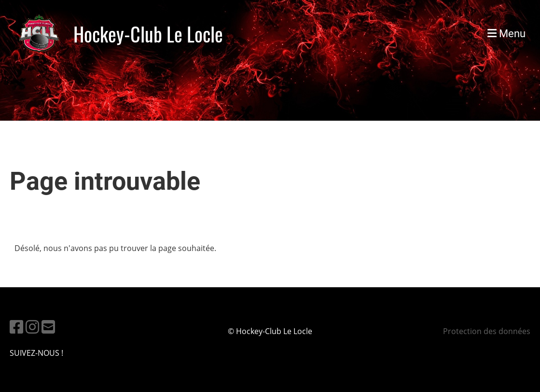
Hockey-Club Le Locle (148, 34)
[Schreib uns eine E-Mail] (48, 327)
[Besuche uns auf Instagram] (32, 327)
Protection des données (487, 331)
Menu (506, 34)
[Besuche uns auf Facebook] (16, 327)
